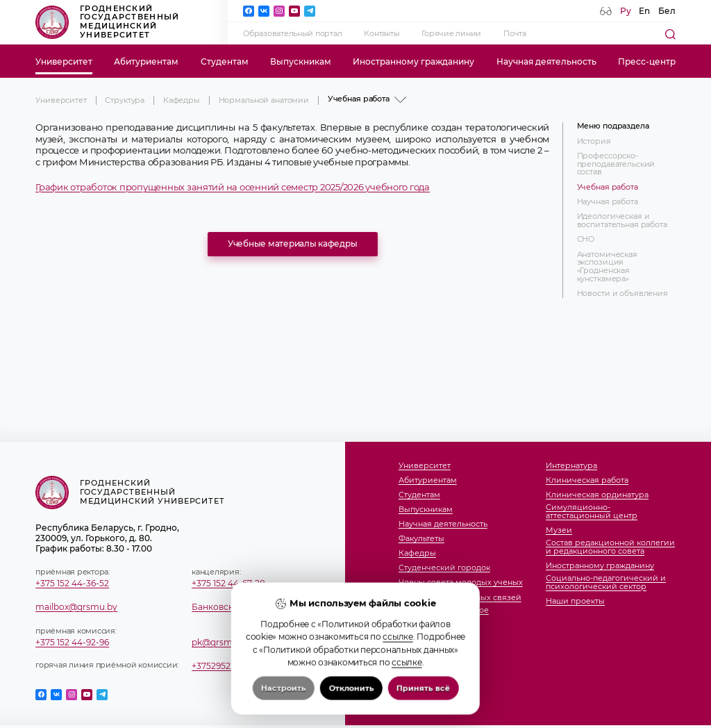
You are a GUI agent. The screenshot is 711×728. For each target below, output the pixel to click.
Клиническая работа (587, 481)
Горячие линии (451, 34)
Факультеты (421, 539)
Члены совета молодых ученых (461, 583)
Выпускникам (301, 61)
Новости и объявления (622, 294)
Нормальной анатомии (264, 100)
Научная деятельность (546, 61)
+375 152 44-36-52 (72, 583)
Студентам (225, 61)
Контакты (382, 34)
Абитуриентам (146, 61)
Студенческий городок (444, 568)
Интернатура (571, 466)
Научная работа (608, 202)
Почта (515, 34)
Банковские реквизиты (242, 607)
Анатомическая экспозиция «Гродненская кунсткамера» (607, 267)
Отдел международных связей (460, 598)
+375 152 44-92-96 (72, 642)
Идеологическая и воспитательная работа (622, 221)
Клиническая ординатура (597, 495)
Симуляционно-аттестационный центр (592, 512)
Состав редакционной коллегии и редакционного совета (610, 547)
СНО (586, 240)
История (594, 142)
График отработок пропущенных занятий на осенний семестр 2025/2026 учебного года (233, 187)
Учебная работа (608, 188)
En (644, 11)
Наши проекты (575, 602)
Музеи (559, 531)
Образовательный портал (292, 34)
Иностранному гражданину (413, 61)
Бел (667, 11)
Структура (125, 100)
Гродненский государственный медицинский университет (107, 22)
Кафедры (182, 100)
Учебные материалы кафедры (293, 243)
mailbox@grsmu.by (76, 607)
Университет (64, 61)
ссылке (398, 667)
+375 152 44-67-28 (228, 583)
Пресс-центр (647, 61)
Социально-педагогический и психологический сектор (606, 582)
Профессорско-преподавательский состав (616, 164)
